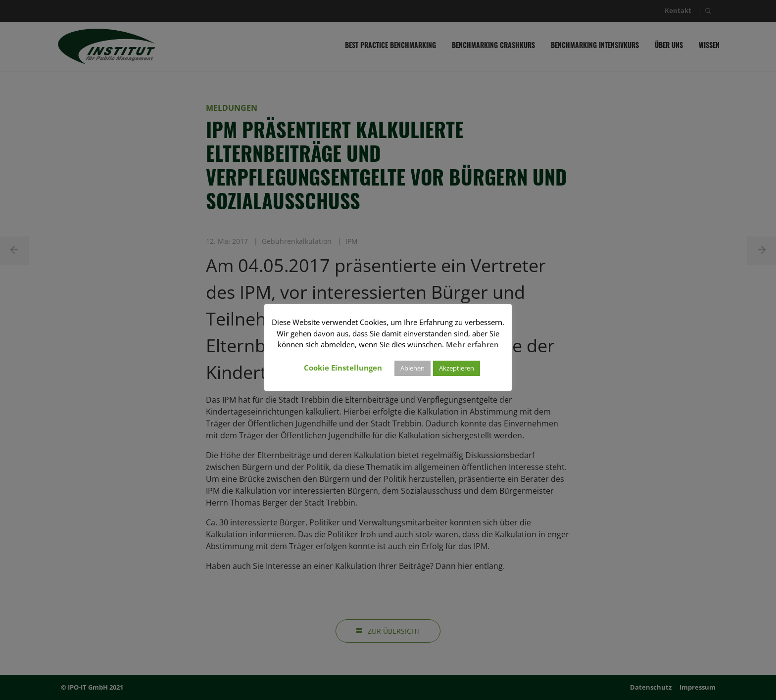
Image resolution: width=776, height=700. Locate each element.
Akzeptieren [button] (457, 368)
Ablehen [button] (412, 368)
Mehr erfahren (472, 344)
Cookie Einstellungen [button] (343, 368)
